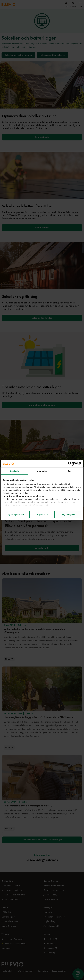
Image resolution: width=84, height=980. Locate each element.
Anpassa (42, 514)
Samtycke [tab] (15, 471)
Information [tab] (42, 471)
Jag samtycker (68, 514)
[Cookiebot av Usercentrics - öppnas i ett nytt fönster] (70, 464)
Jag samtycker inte (16, 514)
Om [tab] (69, 471)
